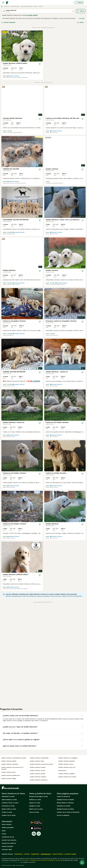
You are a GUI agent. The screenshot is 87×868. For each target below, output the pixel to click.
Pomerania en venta (8, 806)
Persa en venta (34, 812)
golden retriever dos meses (67, 777)
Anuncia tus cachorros (9, 843)
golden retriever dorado (38, 774)
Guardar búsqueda (8, 22)
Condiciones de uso (8, 837)
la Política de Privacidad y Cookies (49, 860)
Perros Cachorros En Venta (13, 794)
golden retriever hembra (38, 767)
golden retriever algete (9, 779)
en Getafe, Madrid (32, 15)
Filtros (81, 11)
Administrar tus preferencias (11, 862)
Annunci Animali (58, 854)
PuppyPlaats (35, 854)
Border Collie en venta (9, 809)
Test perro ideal (7, 850)
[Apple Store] (36, 828)
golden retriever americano (39, 780)
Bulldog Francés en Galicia (65, 809)
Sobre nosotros (7, 824)
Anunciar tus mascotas (9, 840)
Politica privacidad (8, 828)
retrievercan (62, 771)
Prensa (4, 834)
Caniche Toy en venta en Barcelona (68, 812)
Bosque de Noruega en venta (39, 796)
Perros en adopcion (63, 815)
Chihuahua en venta (8, 796)
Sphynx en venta (35, 803)
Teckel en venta (7, 812)
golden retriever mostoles (10, 764)
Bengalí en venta (35, 806)
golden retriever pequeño (67, 761)
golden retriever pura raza (67, 767)
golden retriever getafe (9, 761)
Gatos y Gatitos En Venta (40, 794)
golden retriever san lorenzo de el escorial (12, 768)
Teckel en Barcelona (63, 796)
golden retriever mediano (38, 777)
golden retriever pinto (37, 761)
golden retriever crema (66, 764)
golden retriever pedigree (67, 774)
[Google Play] (36, 822)
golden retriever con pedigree (68, 758)
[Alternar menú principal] (3, 3)
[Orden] (81, 22)
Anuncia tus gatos (7, 846)
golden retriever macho (37, 771)
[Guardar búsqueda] (82, 862)
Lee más (82, 18)
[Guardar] (40, 64)
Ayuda (4, 831)
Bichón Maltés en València (65, 803)
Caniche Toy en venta (9, 815)
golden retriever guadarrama (11, 775)
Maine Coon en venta (36, 809)
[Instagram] (39, 834)
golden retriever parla (8, 772)
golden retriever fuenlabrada (39, 758)
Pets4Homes (19, 854)
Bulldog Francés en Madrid (65, 800)
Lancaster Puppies (70, 854)
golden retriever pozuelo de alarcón (41, 764)
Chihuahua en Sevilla (64, 806)
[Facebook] (34, 834)
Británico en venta (35, 800)
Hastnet (27, 854)
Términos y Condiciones (30, 860)
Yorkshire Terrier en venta (10, 803)
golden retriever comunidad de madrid (14, 758)
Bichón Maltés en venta (9, 800)
